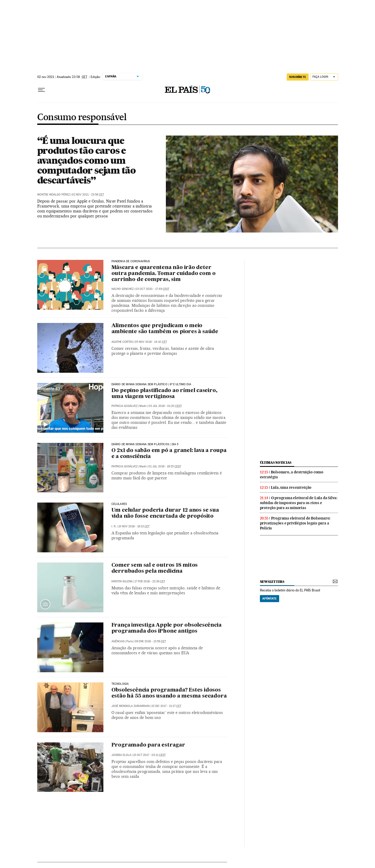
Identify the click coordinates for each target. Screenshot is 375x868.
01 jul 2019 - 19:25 (165, 466)
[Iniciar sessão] (324, 77)
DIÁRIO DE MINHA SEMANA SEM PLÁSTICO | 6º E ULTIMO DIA (151, 384)
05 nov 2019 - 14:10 (151, 342)
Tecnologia (120, 684)
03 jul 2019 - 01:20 (165, 406)
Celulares (119, 504)
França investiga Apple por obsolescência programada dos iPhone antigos (167, 628)
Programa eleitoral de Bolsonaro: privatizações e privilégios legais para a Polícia (295, 523)
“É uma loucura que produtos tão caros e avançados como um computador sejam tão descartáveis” (86, 160)
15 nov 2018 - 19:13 (134, 526)
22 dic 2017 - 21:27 (166, 706)
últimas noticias (276, 463)
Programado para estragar (148, 745)
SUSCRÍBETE (298, 77)
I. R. (114, 526)
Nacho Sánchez (123, 289)
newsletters (272, 582)
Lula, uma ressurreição (291, 487)
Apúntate (270, 598)
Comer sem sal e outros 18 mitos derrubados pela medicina (155, 568)
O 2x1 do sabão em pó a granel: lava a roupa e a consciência (169, 454)
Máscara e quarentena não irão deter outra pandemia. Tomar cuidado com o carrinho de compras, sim (164, 274)
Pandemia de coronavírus (131, 261)
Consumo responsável (82, 118)
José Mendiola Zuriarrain (130, 706)
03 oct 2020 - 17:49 (152, 289)
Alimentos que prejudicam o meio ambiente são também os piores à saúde (165, 329)
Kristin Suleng (122, 581)
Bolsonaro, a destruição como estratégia (292, 475)
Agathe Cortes (122, 342)
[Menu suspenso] (41, 90)
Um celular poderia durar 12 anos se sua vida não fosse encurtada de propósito (165, 513)
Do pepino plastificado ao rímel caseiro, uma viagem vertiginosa (164, 394)
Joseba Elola (121, 755)
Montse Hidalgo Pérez (54, 195)
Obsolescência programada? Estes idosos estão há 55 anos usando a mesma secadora (169, 693)
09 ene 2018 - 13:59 (150, 641)
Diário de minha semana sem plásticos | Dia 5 (145, 444)
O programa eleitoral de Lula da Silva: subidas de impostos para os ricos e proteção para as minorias (299, 503)
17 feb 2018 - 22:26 (150, 581)
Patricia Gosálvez (124, 406)
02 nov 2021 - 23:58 (88, 195)
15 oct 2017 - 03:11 (149, 755)
